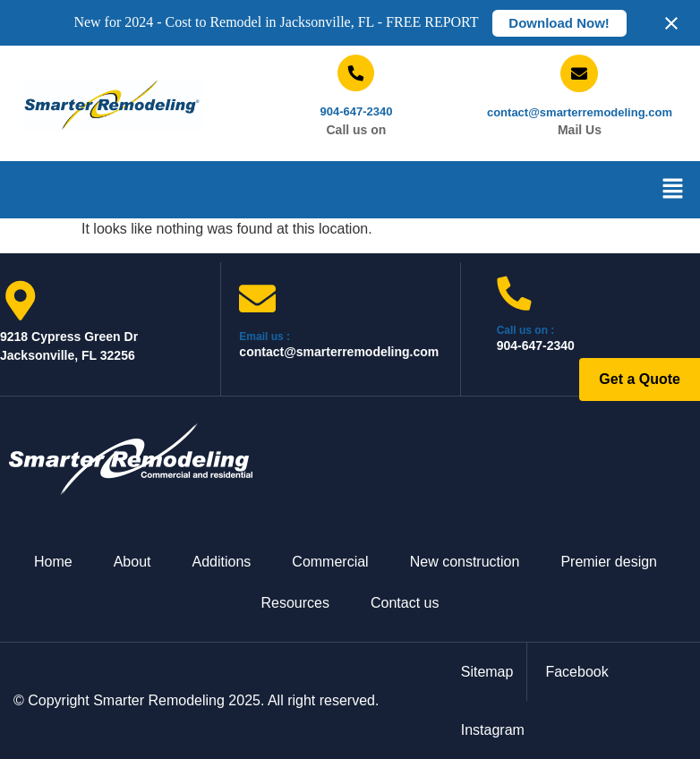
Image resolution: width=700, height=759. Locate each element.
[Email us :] (257, 298)
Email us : (265, 337)
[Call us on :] (514, 293)
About (132, 562)
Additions (222, 562)
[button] (673, 190)
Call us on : (526, 330)
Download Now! (559, 23)
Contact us (405, 603)
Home (53, 562)
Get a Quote (640, 379)
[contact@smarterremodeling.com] (579, 73)
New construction (465, 562)
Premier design (609, 562)
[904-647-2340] (356, 73)
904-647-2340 (356, 111)
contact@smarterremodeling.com (580, 112)
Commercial (330, 562)
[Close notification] (671, 23)
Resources (295, 603)
